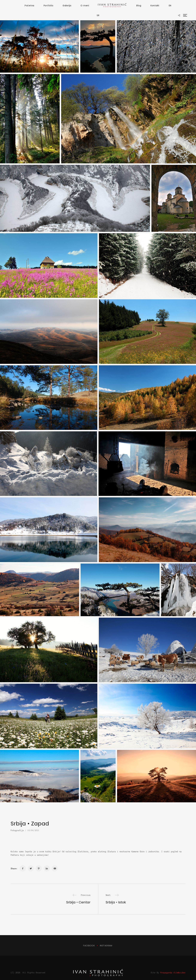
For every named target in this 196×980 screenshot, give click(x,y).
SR (98, 15)
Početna (29, 6)
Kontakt (155, 6)
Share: (14, 869)
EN (170, 6)
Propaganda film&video (173, 964)
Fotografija (17, 830)
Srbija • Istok (116, 902)
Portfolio (49, 6)
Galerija (67, 6)
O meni (85, 6)
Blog (139, 6)
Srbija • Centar (78, 902)
